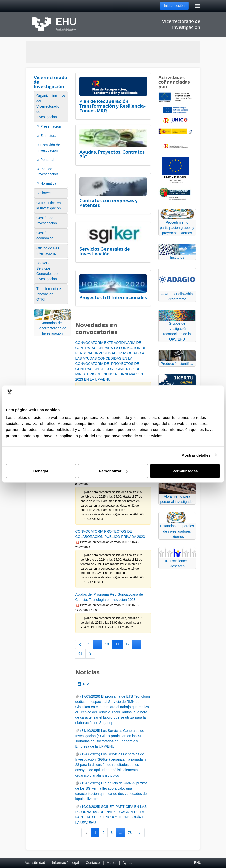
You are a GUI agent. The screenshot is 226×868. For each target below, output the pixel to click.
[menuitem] (51, 140)
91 (82, 655)
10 (109, 645)
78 (131, 834)
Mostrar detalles (196, 455)
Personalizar (113, 471)
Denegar (41, 471)
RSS (84, 684)
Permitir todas (185, 471)
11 (119, 645)
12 (129, 645)
